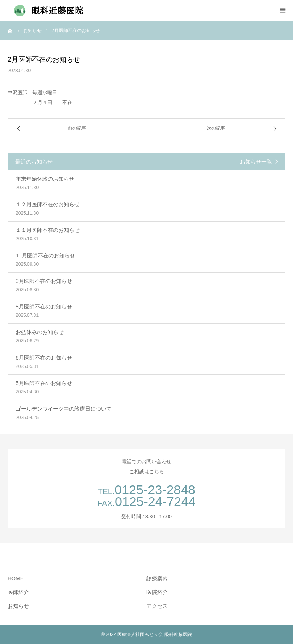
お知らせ (18, 606)
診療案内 (157, 578)
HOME (16, 578)
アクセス (157, 606)
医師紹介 (18, 592)
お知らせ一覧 (256, 162)
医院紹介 (157, 592)
